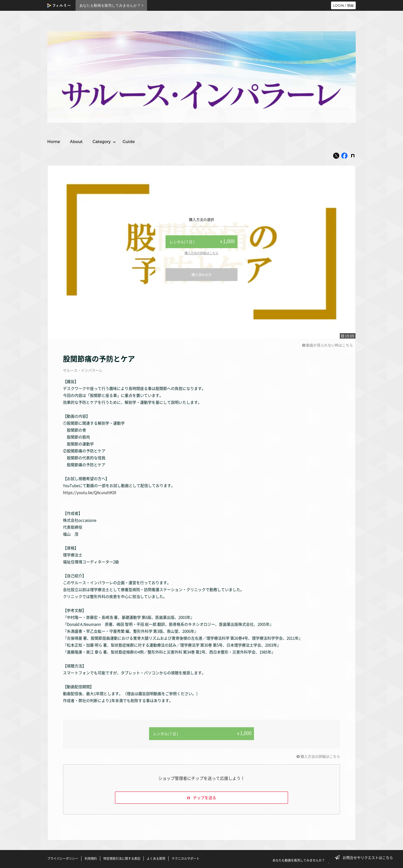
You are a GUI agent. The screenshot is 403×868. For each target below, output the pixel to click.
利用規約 (91, 858)
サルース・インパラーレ (83, 370)
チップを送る (201, 797)
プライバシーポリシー (63, 858)
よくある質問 (156, 858)
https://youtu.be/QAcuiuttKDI (90, 492)
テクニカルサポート (186, 858)
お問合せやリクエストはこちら (365, 857)
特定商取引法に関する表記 (122, 858)
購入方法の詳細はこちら (201, 253)
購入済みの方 (201, 274)
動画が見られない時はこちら (328, 345)
